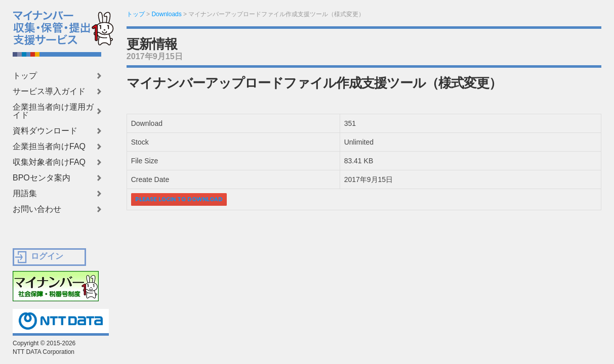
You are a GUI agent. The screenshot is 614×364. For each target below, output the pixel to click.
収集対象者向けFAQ (49, 162)
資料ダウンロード (45, 131)
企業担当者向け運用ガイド (53, 111)
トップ (25, 76)
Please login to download (179, 199)
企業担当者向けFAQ (49, 147)
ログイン (47, 256)
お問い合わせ (37, 209)
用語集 (25, 194)
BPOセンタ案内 (42, 178)
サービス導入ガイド (49, 92)
